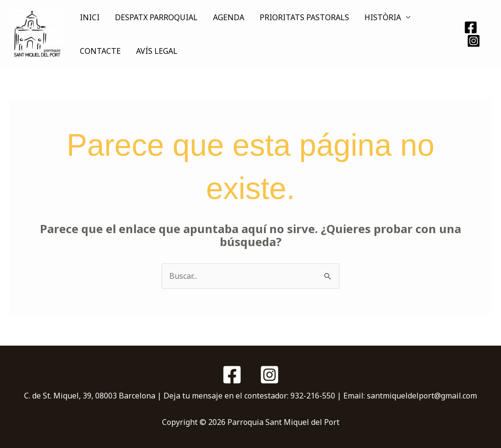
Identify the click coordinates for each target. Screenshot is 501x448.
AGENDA (229, 17)
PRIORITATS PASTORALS (304, 17)
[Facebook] (471, 27)
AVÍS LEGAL (157, 51)
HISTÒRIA (383, 17)
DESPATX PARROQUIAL (156, 17)
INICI (90, 17)
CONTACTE (100, 51)
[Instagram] (474, 41)
